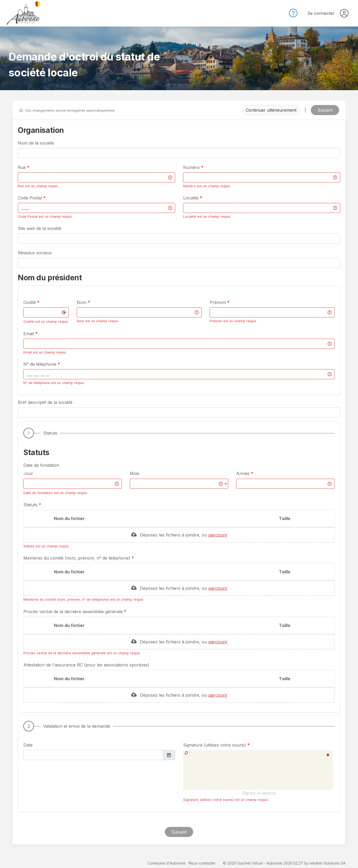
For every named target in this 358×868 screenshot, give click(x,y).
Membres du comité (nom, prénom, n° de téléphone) (77, 558)
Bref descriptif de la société (45, 402)
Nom (82, 302)
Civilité (30, 302)
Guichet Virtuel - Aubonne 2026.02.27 (270, 863)
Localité (191, 198)
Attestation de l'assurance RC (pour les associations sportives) (86, 665)
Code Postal (31, 198)
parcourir (218, 535)
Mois (135, 473)
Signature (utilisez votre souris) (215, 745)
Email (29, 334)
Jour (28, 473)
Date (28, 745)
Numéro (192, 167)
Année (243, 473)
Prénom (218, 302)
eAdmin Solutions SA (328, 863)
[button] (179, 289)
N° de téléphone (40, 364)
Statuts (31, 505)
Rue (22, 167)
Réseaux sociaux (35, 253)
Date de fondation (41, 465)
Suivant (325, 110)
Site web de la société (40, 228)
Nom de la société (36, 143)
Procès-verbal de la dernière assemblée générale (74, 612)
